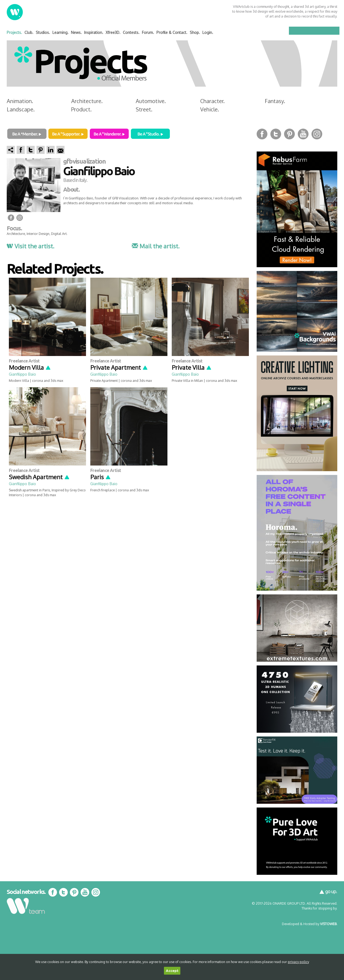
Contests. (131, 32)
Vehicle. (210, 109)
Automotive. (151, 101)
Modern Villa (30, 367)
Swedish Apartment (39, 477)
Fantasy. (275, 101)
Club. (29, 32)
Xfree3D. (113, 32)
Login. (208, 32)
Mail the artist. (156, 246)
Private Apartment (119, 367)
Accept (172, 971)
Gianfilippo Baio (22, 374)
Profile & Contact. (172, 32)
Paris (101, 477)
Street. (144, 109)
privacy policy (298, 962)
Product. (81, 109)
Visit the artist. (31, 246)
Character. (212, 101)
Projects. (14, 32)
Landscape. (21, 109)
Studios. (43, 32)
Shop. (195, 32)
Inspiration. (94, 32)
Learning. (60, 32)
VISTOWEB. (329, 924)
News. (76, 32)
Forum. (148, 32)
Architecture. (87, 101)
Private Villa (192, 367)
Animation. (20, 101)
